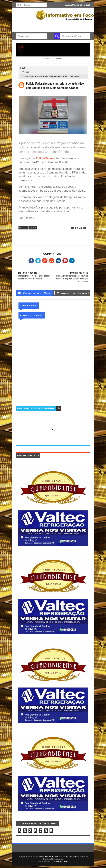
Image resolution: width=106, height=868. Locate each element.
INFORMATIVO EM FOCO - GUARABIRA (60, 857)
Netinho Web (62, 862)
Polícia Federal (46, 158)
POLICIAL (26, 72)
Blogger (59, 58)
